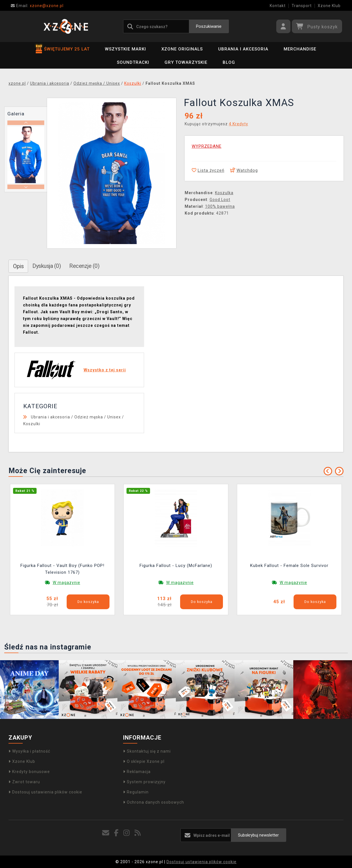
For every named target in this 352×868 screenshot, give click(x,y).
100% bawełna (220, 206)
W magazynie (67, 583)
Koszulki (32, 424)
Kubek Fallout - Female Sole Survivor (289, 566)
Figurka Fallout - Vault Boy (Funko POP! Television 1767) (62, 569)
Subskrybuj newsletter (258, 835)
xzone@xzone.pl (37, 6)
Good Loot (220, 200)
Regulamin (136, 792)
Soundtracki (133, 62)
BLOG (229, 62)
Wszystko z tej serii (105, 370)
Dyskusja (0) (47, 266)
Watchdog (244, 170)
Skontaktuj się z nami (147, 751)
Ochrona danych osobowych (154, 802)
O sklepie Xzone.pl (144, 761)
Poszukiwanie (209, 26)
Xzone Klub (329, 6)
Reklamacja (137, 772)
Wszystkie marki (126, 49)
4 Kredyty (239, 124)
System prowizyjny (144, 782)
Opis (18, 266)
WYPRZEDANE (207, 146)
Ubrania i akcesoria (243, 49)
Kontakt (278, 6)
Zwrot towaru (24, 782)
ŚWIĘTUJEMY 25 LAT (63, 49)
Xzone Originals (182, 49)
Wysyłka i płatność (29, 751)
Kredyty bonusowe (29, 772)
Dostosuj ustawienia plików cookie (45, 792)
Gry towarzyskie (186, 62)
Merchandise (300, 49)
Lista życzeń (208, 170)
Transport (302, 6)
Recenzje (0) (84, 266)
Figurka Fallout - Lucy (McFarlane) (176, 566)
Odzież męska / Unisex (98, 417)
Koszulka (224, 193)
